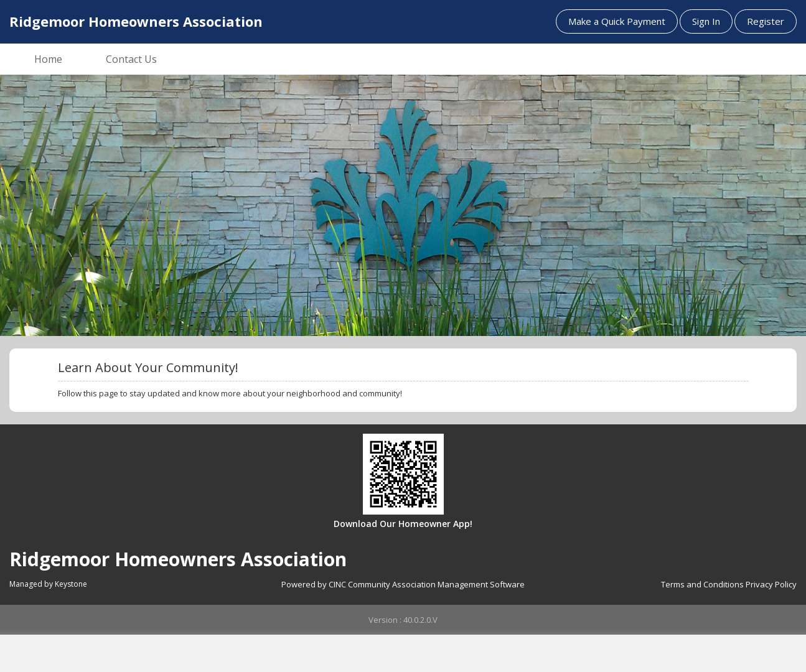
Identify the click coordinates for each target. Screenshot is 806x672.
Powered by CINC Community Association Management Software (403, 584)
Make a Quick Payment (617, 21)
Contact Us (131, 59)
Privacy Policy (771, 584)
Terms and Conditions (702, 584)
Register (766, 21)
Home (48, 59)
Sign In (706, 21)
